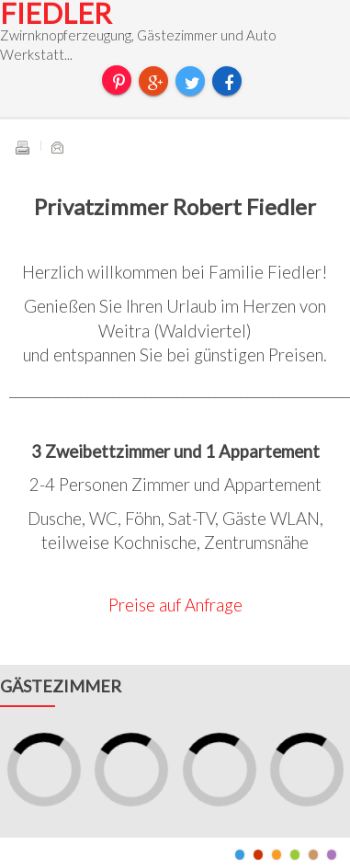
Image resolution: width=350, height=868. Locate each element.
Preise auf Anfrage (175, 605)
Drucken (22, 147)
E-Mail (57, 147)
